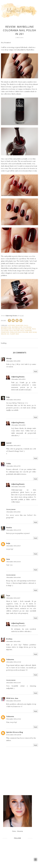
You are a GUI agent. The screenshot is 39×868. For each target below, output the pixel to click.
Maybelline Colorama (22, 327)
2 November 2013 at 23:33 (14, 530)
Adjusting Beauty (18, 377)
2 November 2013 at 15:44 (13, 400)
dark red (19, 326)
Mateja (9, 358)
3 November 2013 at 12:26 (13, 562)
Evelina (9, 639)
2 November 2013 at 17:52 (13, 466)
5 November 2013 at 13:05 (13, 701)
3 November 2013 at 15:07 (18, 626)
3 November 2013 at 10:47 (13, 546)
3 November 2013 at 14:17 (13, 598)
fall (26, 326)
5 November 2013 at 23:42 (14, 719)
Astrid (9, 443)
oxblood (5, 332)
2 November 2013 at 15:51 (18, 425)
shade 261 (5, 334)
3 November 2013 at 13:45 (13, 577)
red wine (33, 332)
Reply (36, 371)
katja (8, 543)
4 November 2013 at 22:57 (13, 683)
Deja (8, 397)
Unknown (10, 659)
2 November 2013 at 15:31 (18, 379)
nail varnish (26, 331)
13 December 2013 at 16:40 (14, 735)
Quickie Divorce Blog (14, 732)
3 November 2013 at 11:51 (18, 487)
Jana (8, 559)
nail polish (14, 331)
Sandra (9, 528)
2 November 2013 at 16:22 (13, 445)
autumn (11, 326)
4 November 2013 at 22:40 (14, 662)
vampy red (14, 334)
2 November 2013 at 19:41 (13, 512)
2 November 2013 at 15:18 (13, 361)
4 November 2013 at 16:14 (13, 641)
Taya (8, 595)
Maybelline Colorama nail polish (16, 329)
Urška (8, 464)
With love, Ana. (12, 698)
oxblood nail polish (19, 332)
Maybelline (6, 327)
